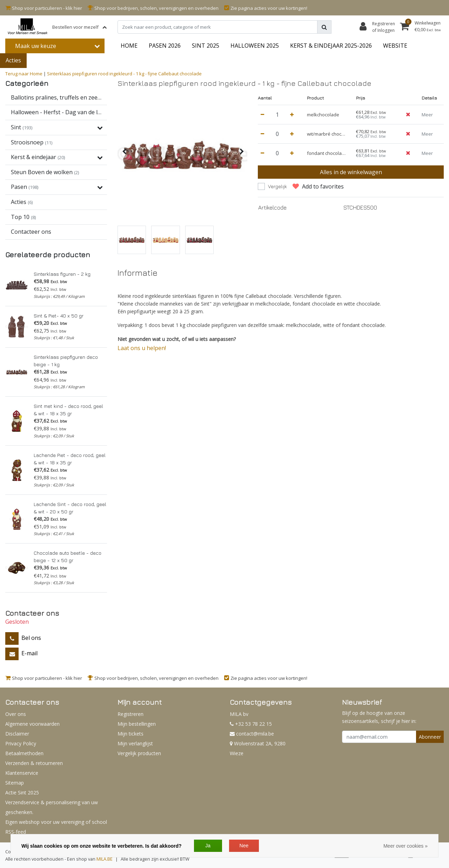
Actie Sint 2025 (22, 792)
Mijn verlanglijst (135, 743)
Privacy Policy (21, 743)
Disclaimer (17, 734)
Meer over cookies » (406, 846)
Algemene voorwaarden (32, 724)
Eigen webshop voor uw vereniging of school (56, 822)
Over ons (16, 714)
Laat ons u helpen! (142, 348)
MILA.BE (105, 859)
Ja (208, 846)
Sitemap (15, 783)
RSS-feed (16, 832)
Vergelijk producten (139, 753)
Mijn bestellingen (137, 724)
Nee (244, 846)
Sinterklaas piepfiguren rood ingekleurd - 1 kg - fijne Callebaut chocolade (124, 74)
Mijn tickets (130, 734)
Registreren (130, 714)
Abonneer (430, 737)
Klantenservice (22, 773)
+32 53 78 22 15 (251, 724)
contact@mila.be (252, 734)
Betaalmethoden (24, 753)
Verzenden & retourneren (34, 763)
